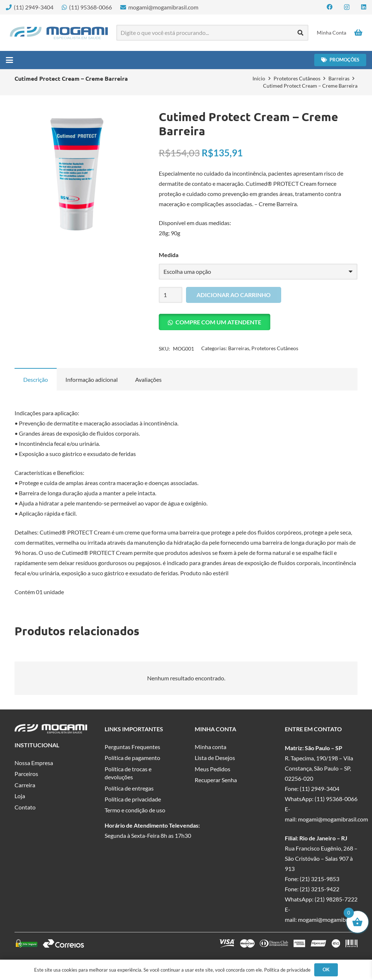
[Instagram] (347, 7)
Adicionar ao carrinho (234, 295)
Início (259, 78)
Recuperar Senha (216, 780)
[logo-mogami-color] (59, 33)
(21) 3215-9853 (320, 879)
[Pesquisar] (301, 33)
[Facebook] (329, 7)
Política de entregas (129, 788)
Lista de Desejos (215, 758)
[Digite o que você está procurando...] (213, 33)
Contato (25, 807)
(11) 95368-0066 (336, 799)
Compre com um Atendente (218, 322)
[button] (9, 60)
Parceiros (26, 774)
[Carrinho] (358, 33)
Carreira (25, 785)
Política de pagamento (132, 758)
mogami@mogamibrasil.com (333, 819)
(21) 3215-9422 (320, 889)
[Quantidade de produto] (171, 295)
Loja (20, 796)
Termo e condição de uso (135, 810)
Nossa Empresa (34, 763)
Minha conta (211, 747)
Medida (169, 255)
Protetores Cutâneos (297, 78)
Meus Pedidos (213, 769)
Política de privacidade (133, 799)
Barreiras (339, 78)
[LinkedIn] (364, 7)
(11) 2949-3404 (320, 789)
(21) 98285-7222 (336, 899)
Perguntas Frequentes (132, 747)
